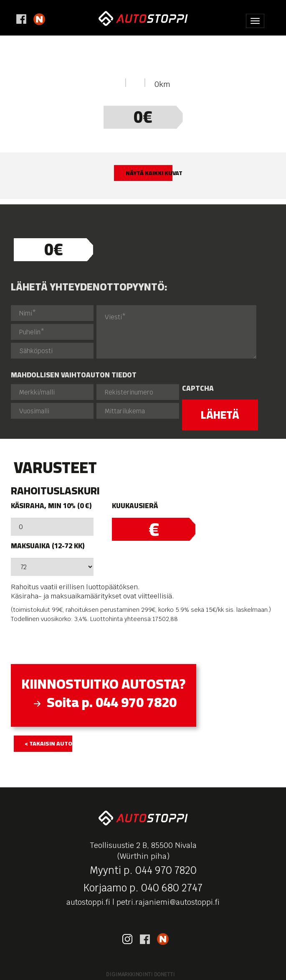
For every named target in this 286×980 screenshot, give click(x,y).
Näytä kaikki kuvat (149, 173)
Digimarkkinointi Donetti (140, 975)
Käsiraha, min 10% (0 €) (51, 506)
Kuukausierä (135, 506)
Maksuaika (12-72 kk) (48, 546)
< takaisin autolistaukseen (48, 743)
